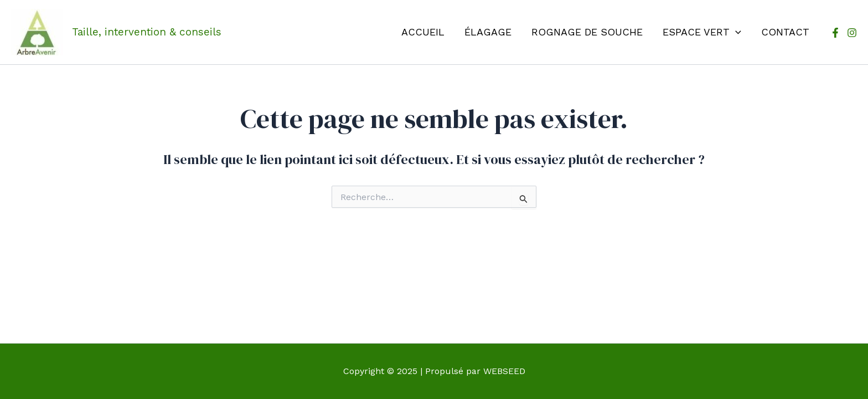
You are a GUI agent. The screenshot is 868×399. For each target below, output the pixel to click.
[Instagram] (852, 33)
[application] (735, 32)
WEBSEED (504, 371)
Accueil (423, 32)
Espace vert (702, 32)
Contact (785, 32)
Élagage (488, 32)
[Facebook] (835, 33)
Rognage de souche (587, 32)
